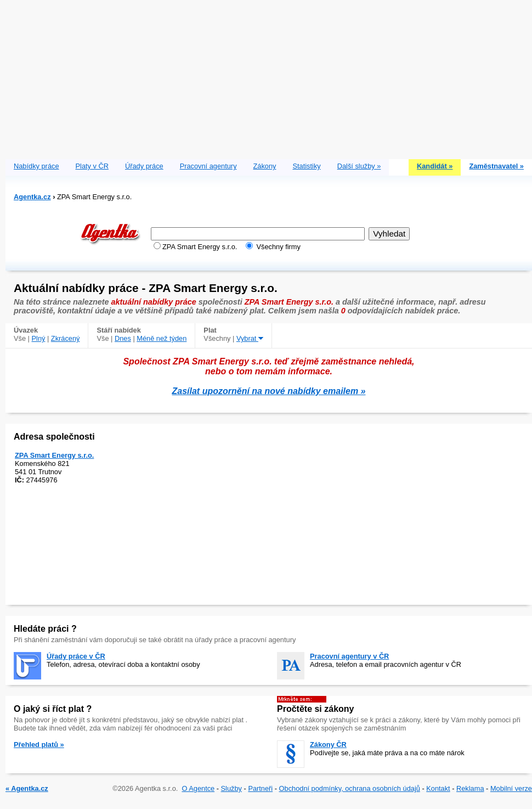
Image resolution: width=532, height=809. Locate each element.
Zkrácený (66, 338)
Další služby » (359, 166)
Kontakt (438, 788)
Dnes (123, 338)
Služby (231, 788)
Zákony (265, 166)
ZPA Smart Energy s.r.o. (54, 455)
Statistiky (307, 166)
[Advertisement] (269, 77)
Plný (39, 338)
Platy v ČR (92, 166)
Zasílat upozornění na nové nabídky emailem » (269, 391)
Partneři (260, 788)
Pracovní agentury (208, 166)
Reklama (470, 788)
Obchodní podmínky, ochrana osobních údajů (350, 788)
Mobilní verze (511, 788)
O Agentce (198, 788)
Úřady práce (144, 166)
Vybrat (250, 338)
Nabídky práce (36, 166)
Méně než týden (162, 338)
